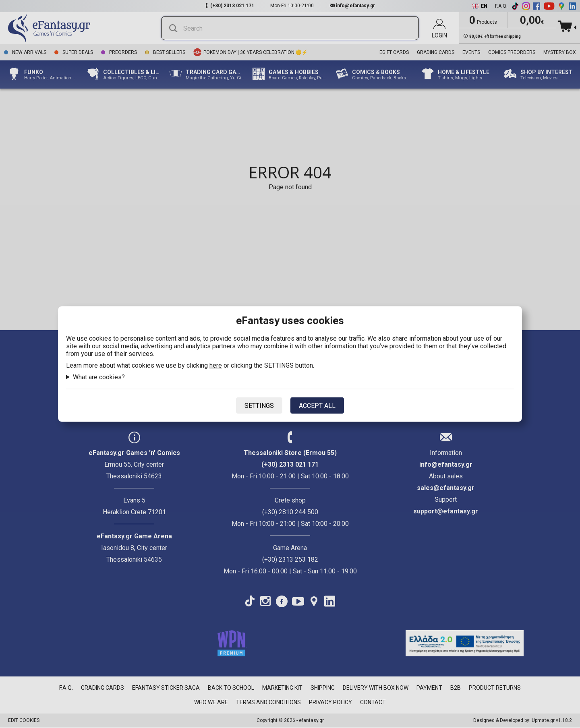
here (216, 365)
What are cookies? (99, 377)
